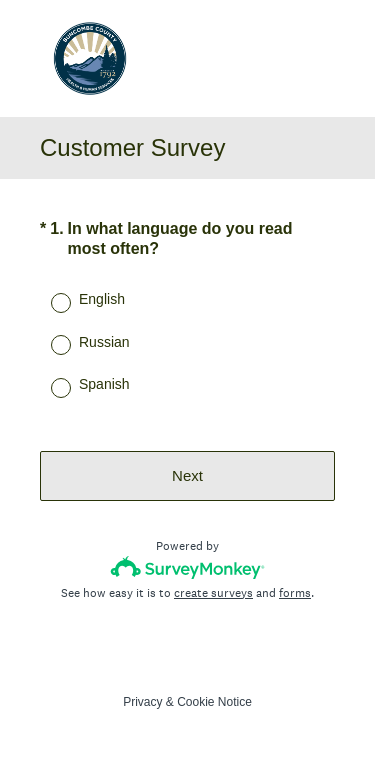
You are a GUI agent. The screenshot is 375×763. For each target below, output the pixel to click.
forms (295, 593)
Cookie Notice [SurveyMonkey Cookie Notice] (214, 702)
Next (187, 475)
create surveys (213, 593)
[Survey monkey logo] (187, 567)
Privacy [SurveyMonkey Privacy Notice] (142, 702)
